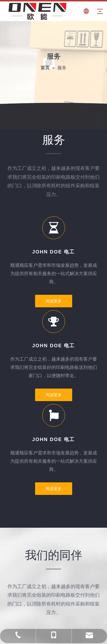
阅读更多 (54, 301)
